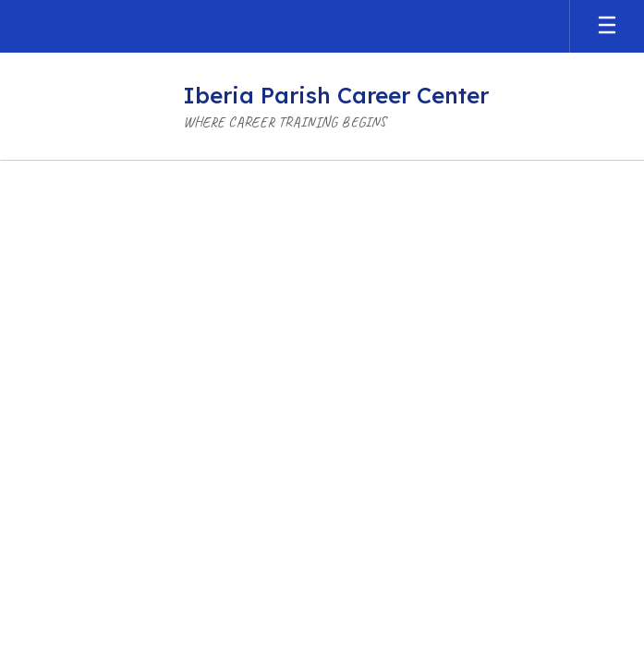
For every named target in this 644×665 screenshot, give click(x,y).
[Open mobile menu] (607, 26)
